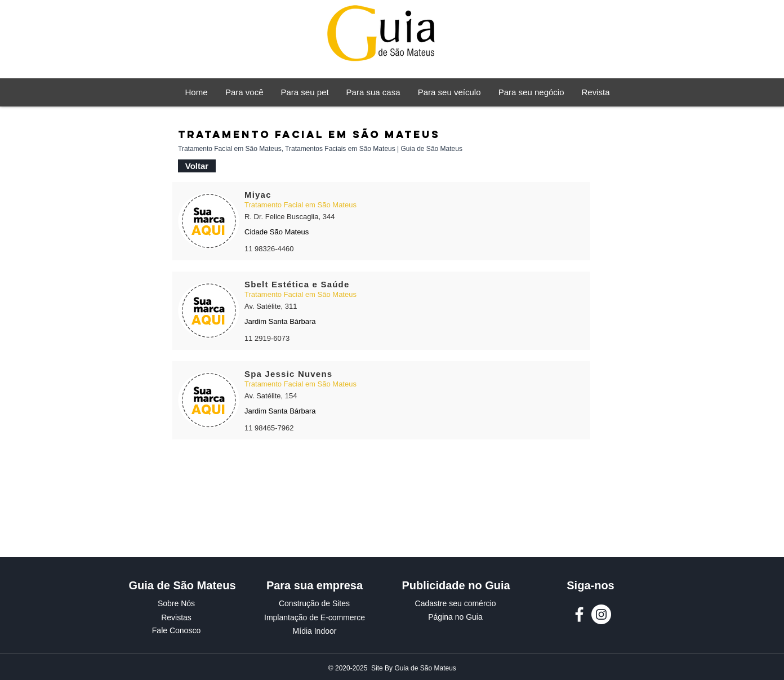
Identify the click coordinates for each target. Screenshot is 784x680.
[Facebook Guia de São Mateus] (579, 614)
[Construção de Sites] (314, 604)
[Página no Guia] (455, 617)
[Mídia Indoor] (315, 632)
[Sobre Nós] (176, 604)
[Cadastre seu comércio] (455, 604)
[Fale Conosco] (176, 631)
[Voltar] (197, 166)
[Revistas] (176, 618)
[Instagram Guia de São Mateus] (601, 614)
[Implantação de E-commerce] (315, 618)
